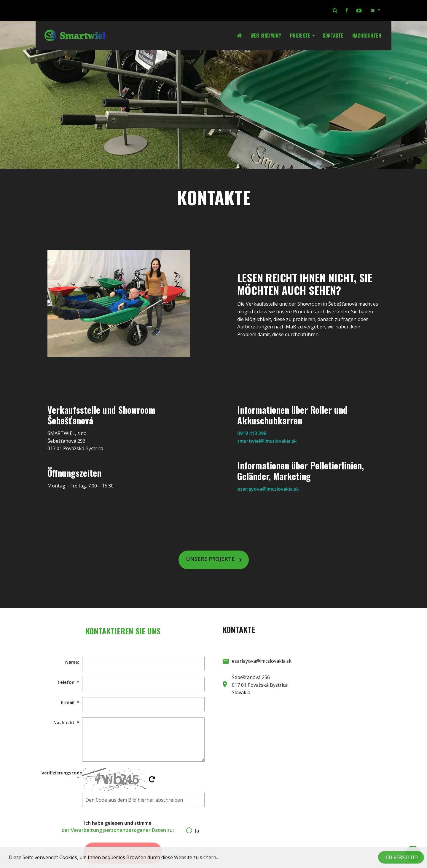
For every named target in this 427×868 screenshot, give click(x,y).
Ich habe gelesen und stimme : (123, 827)
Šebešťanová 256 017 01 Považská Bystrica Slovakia (260, 685)
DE (373, 10)
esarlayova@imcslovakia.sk (268, 489)
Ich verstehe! (401, 857)
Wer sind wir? (266, 36)
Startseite (241, 36)
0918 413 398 (252, 433)
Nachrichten (367, 36)
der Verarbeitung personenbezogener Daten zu (117, 830)
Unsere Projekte (210, 559)
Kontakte (333, 36)
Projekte (300, 36)
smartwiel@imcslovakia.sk (267, 441)
